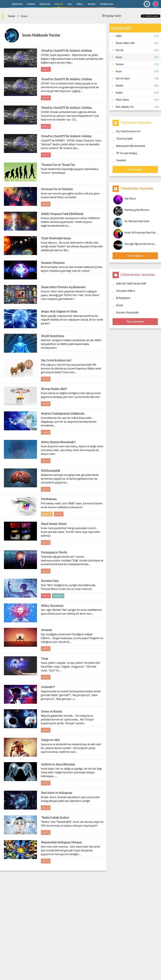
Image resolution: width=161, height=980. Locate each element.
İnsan (137, 57)
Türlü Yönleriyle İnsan (56, 238)
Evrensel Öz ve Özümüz (57, 189)
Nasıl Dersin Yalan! (54, 524)
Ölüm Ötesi (137, 100)
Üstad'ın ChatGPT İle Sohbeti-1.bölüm (66, 136)
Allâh (137, 36)
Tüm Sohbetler (135, 322)
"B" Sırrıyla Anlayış (127, 153)
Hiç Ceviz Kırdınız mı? (56, 360)
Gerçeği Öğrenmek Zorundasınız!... (136, 245)
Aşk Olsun (125, 200)
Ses (46, 204)
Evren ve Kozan (51, 712)
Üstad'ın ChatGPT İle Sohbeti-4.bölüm (66, 51)
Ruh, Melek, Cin (137, 107)
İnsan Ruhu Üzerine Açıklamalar (63, 287)
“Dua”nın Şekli (124, 139)
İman (137, 71)
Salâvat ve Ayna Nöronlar (58, 764)
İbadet (137, 86)
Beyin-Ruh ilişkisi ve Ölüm (59, 312)
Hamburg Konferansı (131, 211)
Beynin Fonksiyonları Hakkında (63, 414)
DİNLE (80, 4)
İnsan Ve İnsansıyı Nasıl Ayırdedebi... (136, 234)
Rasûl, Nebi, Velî (137, 43)
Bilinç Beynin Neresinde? (58, 442)
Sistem (137, 64)
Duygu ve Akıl (50, 740)
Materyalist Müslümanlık (130, 146)
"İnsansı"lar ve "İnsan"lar (58, 165)
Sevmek (46, 630)
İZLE (70, 4)
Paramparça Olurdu (54, 552)
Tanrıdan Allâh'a (125, 291)
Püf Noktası (49, 499)
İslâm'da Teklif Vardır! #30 (131, 284)
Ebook (58, 596)
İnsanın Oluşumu (53, 263)
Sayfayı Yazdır (112, 16)
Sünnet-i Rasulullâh (127, 312)
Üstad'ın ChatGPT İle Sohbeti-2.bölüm (66, 108)
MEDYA (92, 4)
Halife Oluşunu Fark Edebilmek (62, 214)
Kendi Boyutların (53, 336)
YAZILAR (59, 4)
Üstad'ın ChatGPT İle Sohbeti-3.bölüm (66, 79)
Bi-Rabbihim (123, 298)
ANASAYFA (17, 4)
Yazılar (12, 16)
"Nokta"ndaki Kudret (55, 818)
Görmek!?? (48, 687)
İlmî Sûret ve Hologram (57, 793)
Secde (120, 305)
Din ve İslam (137, 78)
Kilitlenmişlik (51, 471)
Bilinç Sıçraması (52, 606)
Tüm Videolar (135, 256)
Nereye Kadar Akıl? (54, 389)
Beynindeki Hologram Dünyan (61, 842)
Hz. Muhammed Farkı (131, 222)
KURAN (31, 4)
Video (47, 514)
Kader (137, 93)
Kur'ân (137, 50)
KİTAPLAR (45, 4)
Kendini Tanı (50, 581)
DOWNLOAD (107, 4)
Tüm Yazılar (135, 169)
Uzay (44, 659)
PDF (46, 69)
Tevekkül (121, 160)
